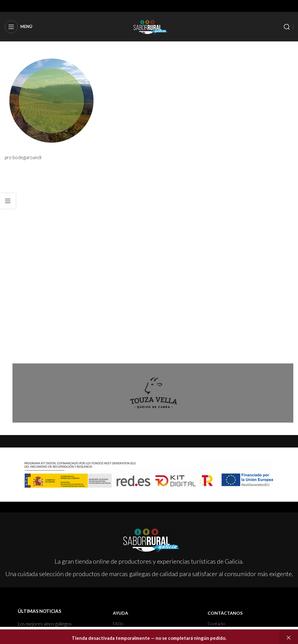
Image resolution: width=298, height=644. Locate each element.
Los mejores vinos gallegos (45, 624)
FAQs (118, 624)
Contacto (216, 624)
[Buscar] (287, 27)
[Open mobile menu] (19, 27)
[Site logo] (149, 26)
